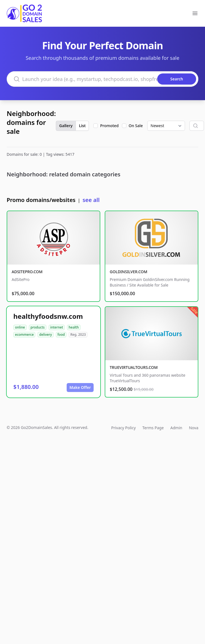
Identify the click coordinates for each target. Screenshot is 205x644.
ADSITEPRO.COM (27, 272)
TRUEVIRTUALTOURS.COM (134, 367)
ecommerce (24, 335)
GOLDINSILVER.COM (128, 272)
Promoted (109, 126)
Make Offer (80, 387)
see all (91, 200)
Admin (176, 428)
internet (57, 327)
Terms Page (153, 428)
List (82, 126)
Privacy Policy (123, 428)
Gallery (66, 126)
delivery (45, 335)
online (20, 327)
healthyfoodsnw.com (48, 316)
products (38, 327)
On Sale (136, 126)
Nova (194, 428)
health (74, 327)
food (61, 335)
